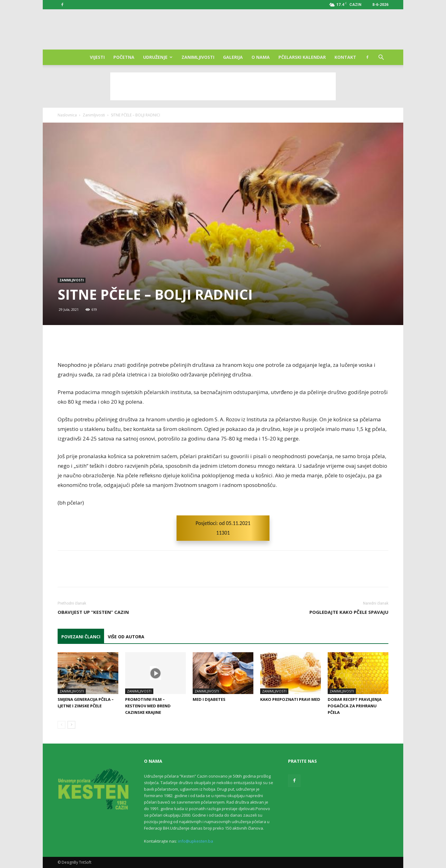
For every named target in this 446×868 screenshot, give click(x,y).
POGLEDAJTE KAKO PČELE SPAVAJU (349, 612)
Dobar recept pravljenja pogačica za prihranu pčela (355, 706)
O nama (261, 57)
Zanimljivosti (198, 57)
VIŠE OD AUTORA (126, 637)
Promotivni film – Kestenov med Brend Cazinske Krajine (148, 706)
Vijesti (97, 57)
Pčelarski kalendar (302, 57)
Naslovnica (67, 115)
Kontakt (345, 57)
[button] (381, 58)
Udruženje (158, 57)
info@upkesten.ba (196, 841)
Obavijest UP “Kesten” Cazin (93, 612)
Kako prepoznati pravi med (290, 699)
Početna (124, 57)
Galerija (233, 57)
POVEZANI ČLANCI (81, 637)
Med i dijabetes (209, 699)
